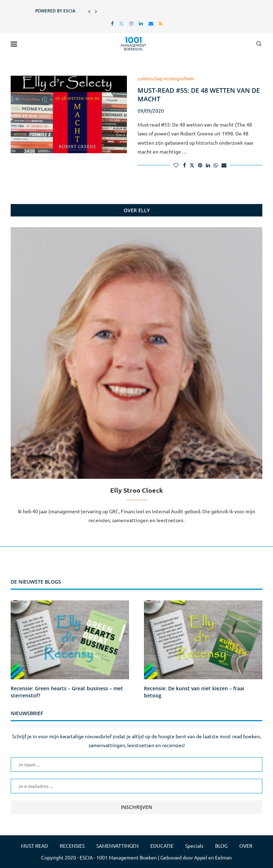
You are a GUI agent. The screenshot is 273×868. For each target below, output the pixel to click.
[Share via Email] (224, 165)
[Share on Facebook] (184, 165)
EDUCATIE (162, 846)
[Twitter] (121, 23)
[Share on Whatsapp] (216, 165)
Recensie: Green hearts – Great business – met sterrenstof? (67, 692)
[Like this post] (176, 165)
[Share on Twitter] (192, 165)
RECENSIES (72, 846)
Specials (194, 846)
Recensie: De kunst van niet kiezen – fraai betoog (194, 692)
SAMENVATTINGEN (117, 846)
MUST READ (34, 846)
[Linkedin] (141, 23)
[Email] (151, 23)
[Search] (259, 44)
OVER (246, 846)
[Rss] (161, 23)
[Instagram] (131, 23)
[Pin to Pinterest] (200, 165)
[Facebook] (112, 23)
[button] (89, 11)
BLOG (221, 846)
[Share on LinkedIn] (208, 165)
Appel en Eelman (213, 857)
